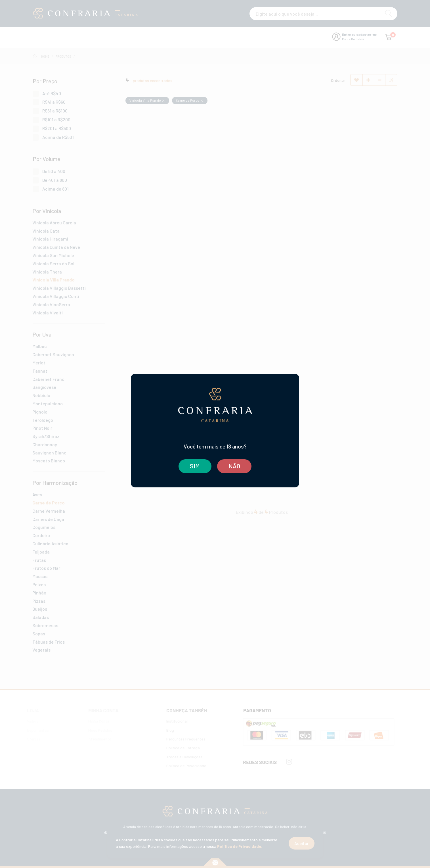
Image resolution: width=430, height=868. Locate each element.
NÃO (234, 466)
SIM (195, 466)
